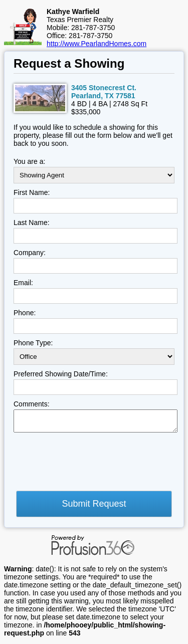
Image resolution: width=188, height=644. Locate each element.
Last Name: (32, 223)
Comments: (32, 404)
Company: (30, 253)
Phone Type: (33, 343)
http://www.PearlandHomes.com (97, 44)
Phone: (25, 313)
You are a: (29, 161)
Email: (23, 283)
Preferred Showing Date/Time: (61, 374)
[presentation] (90, 465)
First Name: (32, 192)
